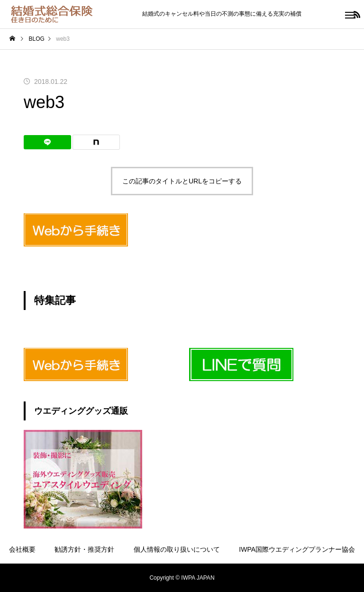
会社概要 (22, 549)
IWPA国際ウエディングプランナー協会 (297, 549)
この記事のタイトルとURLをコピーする (182, 181)
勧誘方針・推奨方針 (84, 549)
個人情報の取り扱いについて (177, 549)
